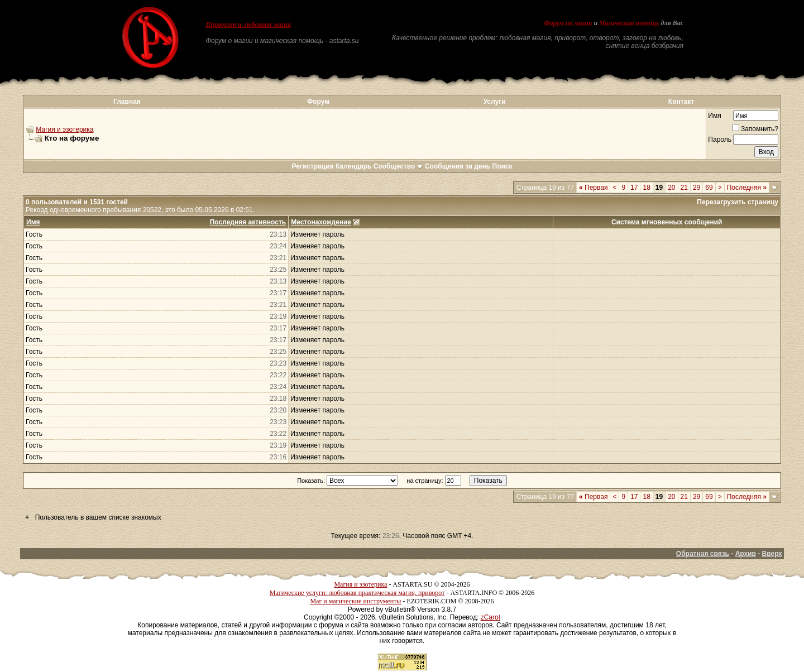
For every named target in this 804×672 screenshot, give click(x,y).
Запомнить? (755, 129)
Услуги (495, 102)
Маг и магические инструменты (355, 601)
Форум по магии (568, 23)
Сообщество (398, 166)
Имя (714, 116)
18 (646, 188)
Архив (746, 554)
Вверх (772, 554)
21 (684, 188)
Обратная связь (703, 554)
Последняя (747, 188)
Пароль (720, 140)
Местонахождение (321, 222)
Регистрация (312, 166)
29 (697, 188)
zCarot (490, 617)
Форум (318, 102)
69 (709, 188)
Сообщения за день (458, 166)
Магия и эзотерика (64, 129)
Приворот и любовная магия (249, 25)
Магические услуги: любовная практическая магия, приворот (357, 593)
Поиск (502, 166)
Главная (127, 102)
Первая (593, 188)
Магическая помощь (629, 23)
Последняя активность (248, 222)
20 (671, 188)
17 (634, 188)
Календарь (354, 166)
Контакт (681, 102)
